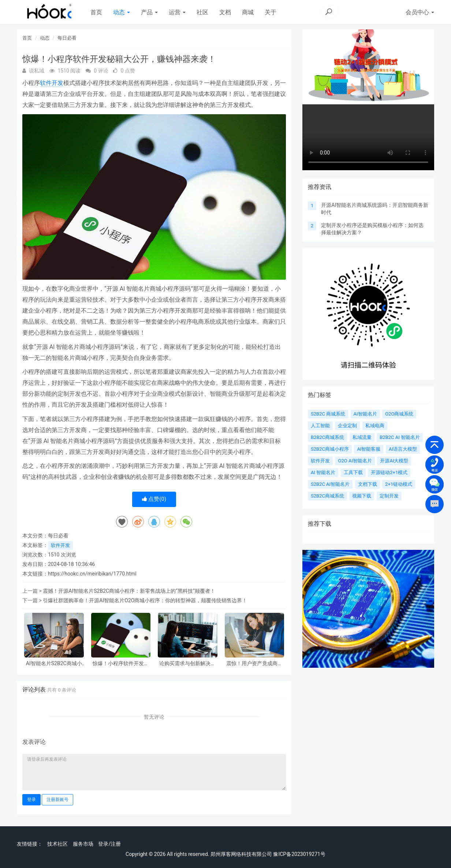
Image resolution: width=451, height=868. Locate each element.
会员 (420, 12)
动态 (122, 12)
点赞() (154, 499)
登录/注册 (109, 844)
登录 (31, 800)
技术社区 (57, 844)
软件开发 (52, 83)
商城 (248, 12)
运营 (177, 12)
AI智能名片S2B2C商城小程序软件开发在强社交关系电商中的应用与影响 (54, 664)
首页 (96, 12)
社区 (202, 12)
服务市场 (83, 844)
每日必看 (67, 38)
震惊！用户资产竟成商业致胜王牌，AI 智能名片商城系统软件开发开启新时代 (254, 664)
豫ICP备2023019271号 (299, 854)
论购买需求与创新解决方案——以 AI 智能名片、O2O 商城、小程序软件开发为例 (188, 664)
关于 (271, 12)
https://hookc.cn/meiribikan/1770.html (92, 574)
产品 (149, 12)
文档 (225, 12)
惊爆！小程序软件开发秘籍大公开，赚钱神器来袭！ (121, 664)
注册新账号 (57, 800)
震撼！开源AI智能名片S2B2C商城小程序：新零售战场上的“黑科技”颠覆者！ (129, 591)
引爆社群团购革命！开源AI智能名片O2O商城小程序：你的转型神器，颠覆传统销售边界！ (145, 600)
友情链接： (30, 844)
